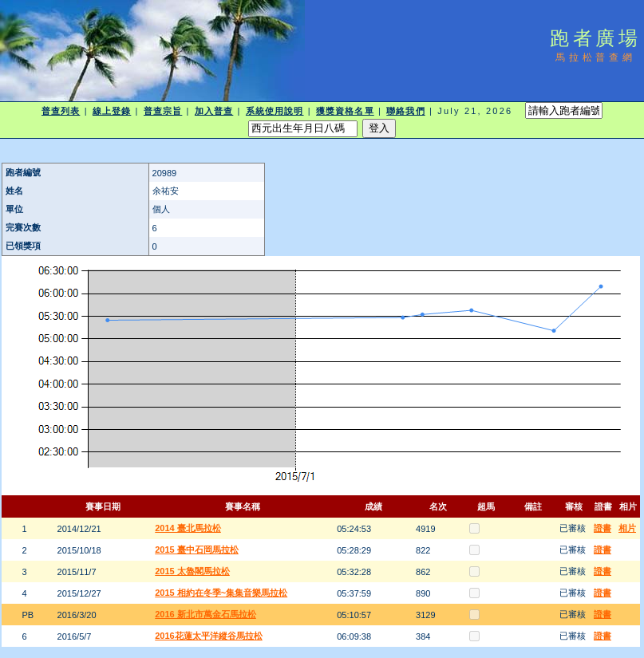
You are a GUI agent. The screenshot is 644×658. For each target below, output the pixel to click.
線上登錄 (112, 111)
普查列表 (61, 111)
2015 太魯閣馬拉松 (192, 571)
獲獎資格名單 (345, 111)
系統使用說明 (275, 111)
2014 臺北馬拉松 (188, 528)
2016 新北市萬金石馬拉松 (205, 614)
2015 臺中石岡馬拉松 (197, 550)
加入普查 (214, 111)
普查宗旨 (163, 111)
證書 (603, 528)
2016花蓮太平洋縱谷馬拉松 (208, 636)
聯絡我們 (405, 111)
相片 (627, 528)
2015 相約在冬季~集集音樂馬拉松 (221, 593)
